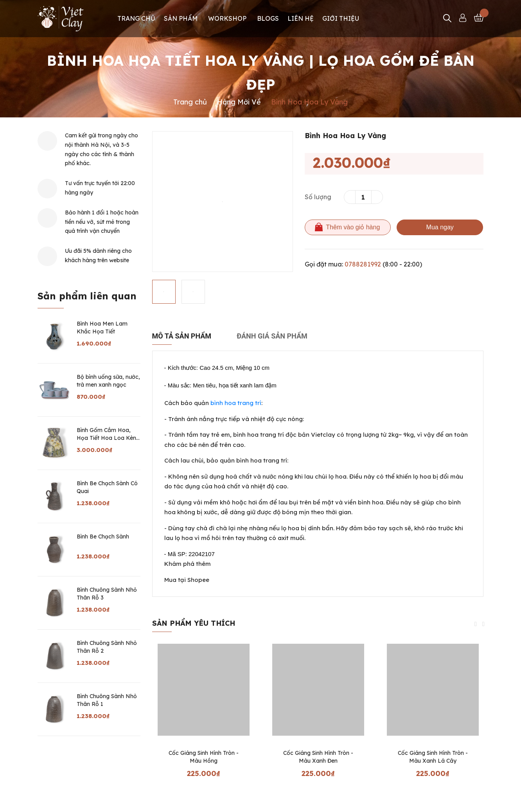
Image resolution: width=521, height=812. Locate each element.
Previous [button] (476, 624)
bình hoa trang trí (236, 403)
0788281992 (363, 264)
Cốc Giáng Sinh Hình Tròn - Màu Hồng (204, 757)
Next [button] (483, 624)
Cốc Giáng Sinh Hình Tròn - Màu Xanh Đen (318, 757)
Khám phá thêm (188, 564)
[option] (223, 202)
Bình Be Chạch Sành (103, 537)
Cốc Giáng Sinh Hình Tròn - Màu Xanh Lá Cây (433, 757)
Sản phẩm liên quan (87, 296)
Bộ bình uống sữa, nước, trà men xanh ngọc (108, 381)
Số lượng (318, 197)
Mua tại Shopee (187, 580)
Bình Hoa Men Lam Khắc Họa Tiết (102, 328)
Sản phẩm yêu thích (194, 623)
